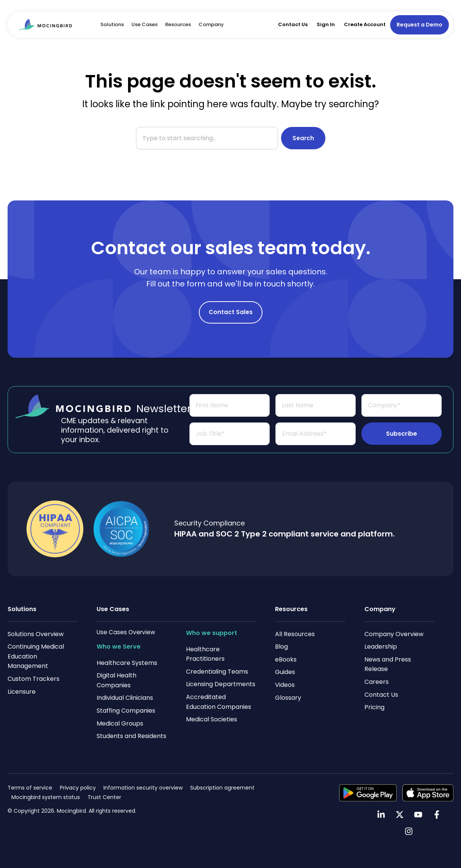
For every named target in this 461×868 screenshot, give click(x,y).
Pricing (374, 707)
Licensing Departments (221, 684)
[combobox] (207, 138)
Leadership (381, 647)
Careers (377, 682)
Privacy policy (78, 788)
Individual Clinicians (125, 698)
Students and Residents (131, 736)
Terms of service (30, 788)
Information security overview (143, 788)
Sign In (326, 24)
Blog (281, 647)
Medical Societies (212, 719)
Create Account (365, 24)
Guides (285, 672)
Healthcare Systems (127, 663)
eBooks (286, 659)
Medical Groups (120, 723)
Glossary (288, 698)
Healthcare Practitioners (205, 654)
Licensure (22, 692)
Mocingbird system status (46, 798)
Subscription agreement (222, 788)
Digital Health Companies (116, 680)
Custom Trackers (34, 679)
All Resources (295, 634)
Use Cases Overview (127, 632)
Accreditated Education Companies (219, 702)
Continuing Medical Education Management (36, 656)
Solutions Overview (36, 634)
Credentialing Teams (217, 672)
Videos (285, 685)
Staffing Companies (126, 711)
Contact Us (293, 24)
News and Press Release (388, 664)
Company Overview (394, 634)
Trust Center (104, 798)
